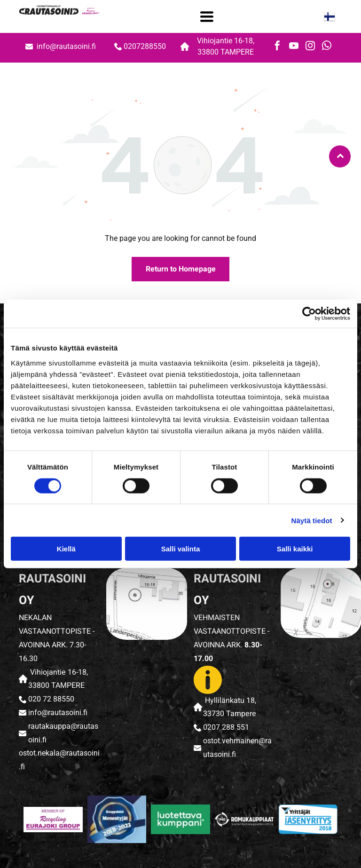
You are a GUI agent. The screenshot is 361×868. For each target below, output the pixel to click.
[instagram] (310, 47)
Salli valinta (181, 549)
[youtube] (294, 47)
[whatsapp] (327, 47)
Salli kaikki (295, 549)
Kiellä (66, 549)
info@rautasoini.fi (67, 46)
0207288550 (145, 46)
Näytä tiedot (312, 520)
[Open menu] (207, 16)
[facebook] (277, 47)
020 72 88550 (51, 699)
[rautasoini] (53, 820)
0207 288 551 (226, 727)
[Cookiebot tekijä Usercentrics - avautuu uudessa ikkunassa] (309, 314)
